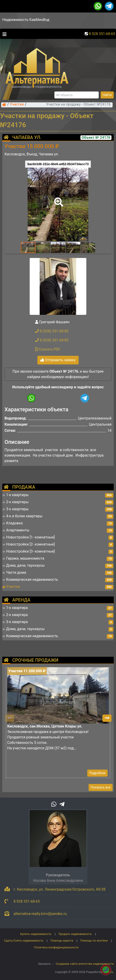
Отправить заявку (58, 360)
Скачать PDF (48, 349)
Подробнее (97, 773)
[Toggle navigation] (3, 34)
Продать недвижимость (75, 934)
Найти (107, 95)
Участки (17, 105)
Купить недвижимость (36, 934)
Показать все (101, 787)
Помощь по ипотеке (94, 941)
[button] (58, 199)
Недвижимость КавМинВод (26, 20)
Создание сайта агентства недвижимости (85, 964)
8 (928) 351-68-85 (52, 331)
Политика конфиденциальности (56, 947)
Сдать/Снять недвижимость (24, 941)
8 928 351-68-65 (102, 34)
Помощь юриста (62, 941)
